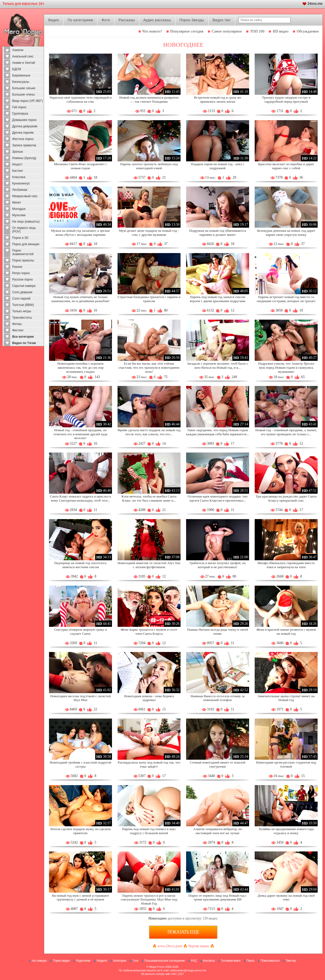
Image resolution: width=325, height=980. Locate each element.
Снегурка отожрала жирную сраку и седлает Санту (80, 632)
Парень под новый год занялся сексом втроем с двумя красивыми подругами (218, 299)
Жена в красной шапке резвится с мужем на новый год (286, 632)
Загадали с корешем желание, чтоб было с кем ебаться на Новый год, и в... (217, 365)
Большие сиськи (24, 88)
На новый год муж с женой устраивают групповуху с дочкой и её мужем (81, 898)
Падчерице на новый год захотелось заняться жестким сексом (80, 565)
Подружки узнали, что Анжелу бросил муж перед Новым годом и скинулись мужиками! (286, 368)
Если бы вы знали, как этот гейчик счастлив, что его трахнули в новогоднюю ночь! (149, 368)
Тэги (135, 961)
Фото (106, 20)
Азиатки (18, 50)
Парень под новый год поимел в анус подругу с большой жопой (149, 831)
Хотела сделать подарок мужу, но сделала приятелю (80, 831)
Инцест (17, 164)
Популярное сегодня (187, 31)
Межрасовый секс (25, 196)
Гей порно (19, 107)
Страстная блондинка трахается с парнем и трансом (149, 299)
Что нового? (152, 31)
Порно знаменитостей (23, 252)
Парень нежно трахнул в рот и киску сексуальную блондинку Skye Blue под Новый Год (149, 900)
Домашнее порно (24, 120)
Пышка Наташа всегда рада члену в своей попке (218, 632)
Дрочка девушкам (25, 126)
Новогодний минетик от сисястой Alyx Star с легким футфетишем (149, 565)
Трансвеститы (22, 318)
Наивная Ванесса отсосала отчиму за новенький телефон (217, 698)
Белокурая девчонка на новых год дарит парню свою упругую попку (286, 233)
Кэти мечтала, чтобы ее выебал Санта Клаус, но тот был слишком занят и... (149, 498)
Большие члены (23, 95)
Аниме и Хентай (24, 63)
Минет (17, 203)
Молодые (19, 209)
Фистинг (18, 330)
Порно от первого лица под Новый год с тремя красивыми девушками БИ (218, 898)
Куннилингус (21, 183)
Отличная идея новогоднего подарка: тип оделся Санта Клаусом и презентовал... (218, 498)
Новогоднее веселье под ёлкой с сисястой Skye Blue (80, 698)
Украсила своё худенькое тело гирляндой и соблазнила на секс (80, 99)
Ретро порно (21, 273)
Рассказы (127, 20)
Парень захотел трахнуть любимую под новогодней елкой (149, 166)
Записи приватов (24, 145)
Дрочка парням (23, 133)
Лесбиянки (20, 190)
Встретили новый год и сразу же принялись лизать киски (218, 99)
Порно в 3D (20, 238)
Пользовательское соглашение (164, 961)
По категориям (80, 20)
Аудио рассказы (157, 20)
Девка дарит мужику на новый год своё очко (286, 898)
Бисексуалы (21, 82)
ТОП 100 (257, 31)
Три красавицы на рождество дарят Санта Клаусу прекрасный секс (286, 498)
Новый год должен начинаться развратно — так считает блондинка (149, 99)
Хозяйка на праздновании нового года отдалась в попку (286, 831)
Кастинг (18, 171)
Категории (120, 961)
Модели (102, 961)
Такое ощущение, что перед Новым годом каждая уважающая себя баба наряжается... (218, 432)
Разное (17, 267)
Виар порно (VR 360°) (28, 101)
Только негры (22, 311)
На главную (39, 961)
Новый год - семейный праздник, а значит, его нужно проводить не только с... (286, 432)
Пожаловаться (270, 961)
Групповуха (20, 114)
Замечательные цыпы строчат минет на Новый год (286, 698)
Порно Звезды (192, 20)
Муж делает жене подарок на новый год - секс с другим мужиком (149, 233)
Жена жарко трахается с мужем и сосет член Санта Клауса (149, 632)
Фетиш (17, 324)
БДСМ (17, 69)
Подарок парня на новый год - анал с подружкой (217, 166)
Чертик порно (199, 946)
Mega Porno (157, 967)
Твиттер (291, 961)
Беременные (21, 75)
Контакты (209, 961)
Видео (54, 20)
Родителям (83, 961)
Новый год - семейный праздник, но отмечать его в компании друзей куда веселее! (80, 434)
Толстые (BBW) (23, 305)
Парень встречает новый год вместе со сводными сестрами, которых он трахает (286, 299)
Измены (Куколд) (24, 158)
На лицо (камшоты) (26, 222)
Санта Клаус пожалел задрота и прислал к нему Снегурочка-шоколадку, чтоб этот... (80, 498)
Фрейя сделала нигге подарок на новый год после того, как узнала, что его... (149, 432)
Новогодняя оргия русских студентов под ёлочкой (286, 764)
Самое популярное (227, 31)
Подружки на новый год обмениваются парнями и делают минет (218, 233)
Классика (19, 177)
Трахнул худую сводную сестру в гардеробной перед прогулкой (286, 99)
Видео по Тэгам (24, 343)
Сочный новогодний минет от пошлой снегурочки (217, 764)
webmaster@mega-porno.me (188, 970)
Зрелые (18, 152)
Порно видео (61, 961)
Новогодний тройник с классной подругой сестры (80, 764)
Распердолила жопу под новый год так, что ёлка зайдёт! (149, 764)
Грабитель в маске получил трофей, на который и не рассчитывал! (218, 565)
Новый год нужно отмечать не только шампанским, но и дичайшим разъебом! (80, 299)
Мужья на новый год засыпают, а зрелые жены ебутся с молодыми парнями (80, 233)
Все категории (23, 337)
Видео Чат (222, 20)
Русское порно (22, 279)
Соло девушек (22, 292)
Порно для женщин (26, 244)
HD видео (281, 31)
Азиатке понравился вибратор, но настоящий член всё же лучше (218, 831)
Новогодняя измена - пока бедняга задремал (149, 698)
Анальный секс (23, 56)
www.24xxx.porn (170, 946)
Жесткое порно (23, 139)
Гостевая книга (231, 961)
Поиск (250, 961)
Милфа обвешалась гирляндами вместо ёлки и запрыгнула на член (286, 565)
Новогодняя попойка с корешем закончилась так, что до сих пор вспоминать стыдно (81, 368)
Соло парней (21, 299)
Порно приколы (23, 260)
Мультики (19, 215)
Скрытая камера (24, 286)
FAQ (194, 961)
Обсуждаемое (308, 31)
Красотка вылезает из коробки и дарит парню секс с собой (286, 166)
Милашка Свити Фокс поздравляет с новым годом (80, 166)
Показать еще (183, 932)
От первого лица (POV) (24, 230)
